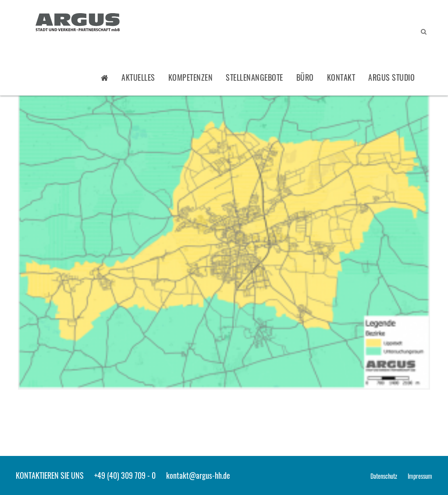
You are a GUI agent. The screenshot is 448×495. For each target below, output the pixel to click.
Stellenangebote (254, 77)
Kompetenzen (191, 77)
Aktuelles (138, 77)
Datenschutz (384, 476)
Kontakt (341, 77)
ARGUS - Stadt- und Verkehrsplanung (78, 23)
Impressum (420, 476)
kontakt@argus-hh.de (198, 475)
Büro (305, 77)
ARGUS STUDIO (391, 77)
